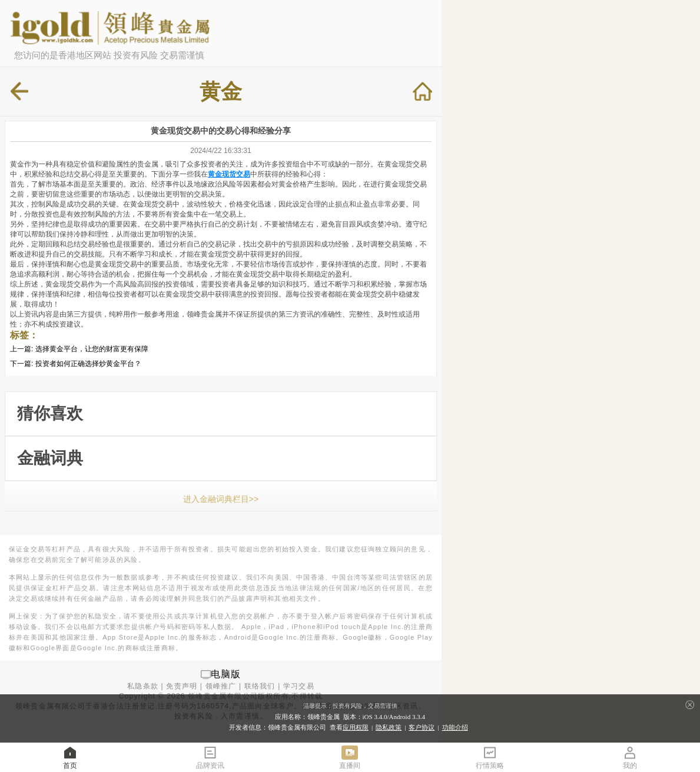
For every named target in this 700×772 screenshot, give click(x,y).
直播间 (350, 757)
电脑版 (226, 674)
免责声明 (182, 686)
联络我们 (260, 686)
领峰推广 (221, 686)
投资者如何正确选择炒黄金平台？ (88, 364)
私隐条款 (143, 686)
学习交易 (299, 686)
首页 (70, 757)
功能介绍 (455, 727)
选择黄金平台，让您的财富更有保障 (92, 349)
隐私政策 (389, 727)
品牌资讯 (210, 757)
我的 (630, 757)
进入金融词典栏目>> (221, 499)
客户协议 (422, 727)
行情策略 (490, 757)
